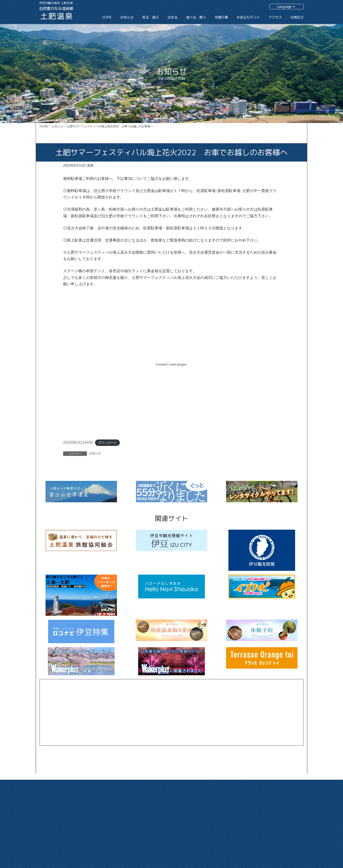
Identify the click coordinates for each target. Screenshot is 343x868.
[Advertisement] (171, 712)
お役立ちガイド (274, 795)
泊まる (229, 819)
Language (286, 7)
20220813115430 (78, 442)
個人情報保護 (272, 828)
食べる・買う (233, 828)
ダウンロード (107, 443)
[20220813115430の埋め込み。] (171, 364)
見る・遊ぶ (232, 811)
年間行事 (230, 836)
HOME (229, 795)
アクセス (270, 804)
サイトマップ (272, 820)
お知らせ (95, 453)
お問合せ (270, 812)
